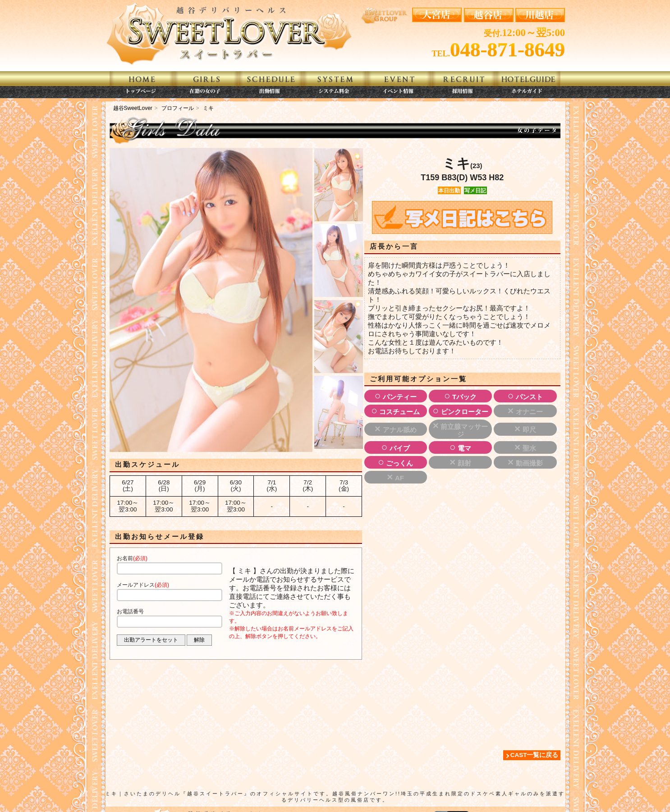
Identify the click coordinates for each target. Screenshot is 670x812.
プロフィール (178, 108)
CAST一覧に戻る (535, 755)
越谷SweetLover (133, 108)
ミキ (208, 108)
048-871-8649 (507, 50)
